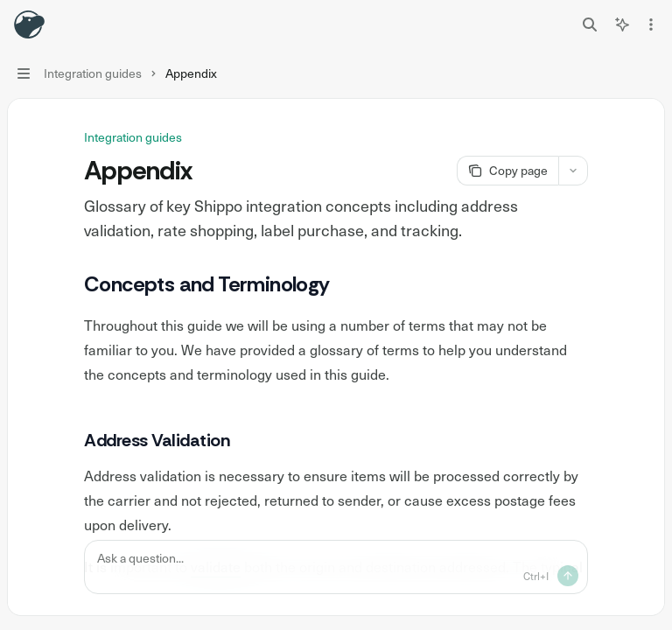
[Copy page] (507, 171)
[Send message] (568, 576)
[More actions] (649, 24)
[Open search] (590, 24)
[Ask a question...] (336, 567)
